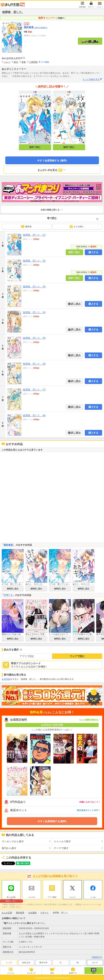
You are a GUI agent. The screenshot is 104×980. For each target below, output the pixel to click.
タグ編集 (45, 62)
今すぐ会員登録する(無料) (52, 821)
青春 (24, 62)
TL (61, 962)
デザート (8, 595)
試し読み (76, 304)
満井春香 (36, 27)
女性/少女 (26, 962)
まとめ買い (77, 226)
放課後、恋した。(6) (34, 364)
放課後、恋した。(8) (34, 415)
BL (78, 962)
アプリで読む (27, 656)
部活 (16, 62)
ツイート (6, 863)
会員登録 (6, 679)
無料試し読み (13, 589)
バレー (7, 62)
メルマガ (32, 897)
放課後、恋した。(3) (34, 287)
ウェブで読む (77, 656)
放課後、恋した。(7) (34, 390)
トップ (9, 962)
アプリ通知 (52, 897)
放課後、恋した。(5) (34, 338)
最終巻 (26, 226)
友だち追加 (11, 898)
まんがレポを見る (52, 170)
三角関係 (33, 62)
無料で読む (35, 147)
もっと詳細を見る (92, 79)
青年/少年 (43, 962)
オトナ (95, 962)
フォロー (72, 897)
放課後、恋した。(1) (34, 235)
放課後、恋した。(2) (34, 261)
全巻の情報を (52, 210)
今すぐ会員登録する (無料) (52, 161)
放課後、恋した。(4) (34, 312)
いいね (93, 897)
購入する (93, 252)
